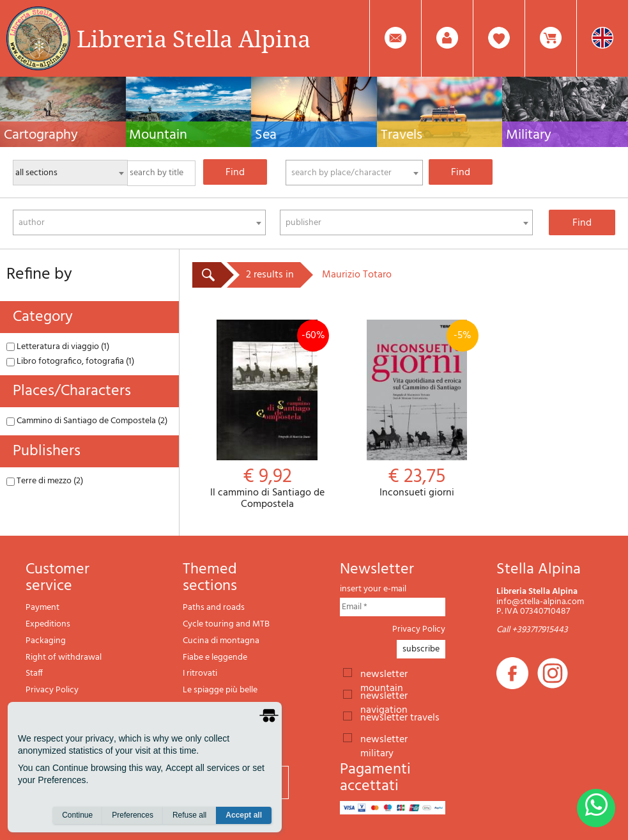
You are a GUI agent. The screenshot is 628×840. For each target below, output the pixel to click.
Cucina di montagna (221, 641)
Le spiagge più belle (220, 690)
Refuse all (189, 815)
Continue (77, 815)
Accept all (244, 815)
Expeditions (48, 624)
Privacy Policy (52, 690)
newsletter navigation (384, 695)
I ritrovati (200, 673)
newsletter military (384, 738)
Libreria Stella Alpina (194, 38)
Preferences (133, 815)
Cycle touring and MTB (226, 624)
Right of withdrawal (64, 657)
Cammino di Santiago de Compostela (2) (87, 421)
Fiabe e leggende (215, 657)
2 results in (270, 275)
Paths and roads (214, 608)
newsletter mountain (384, 673)
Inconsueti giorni (417, 409)
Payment (42, 608)
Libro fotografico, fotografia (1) (70, 362)
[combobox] (354, 173)
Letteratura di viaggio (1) (58, 347)
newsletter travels (400, 717)
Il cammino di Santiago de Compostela (267, 415)
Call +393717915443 (532, 630)
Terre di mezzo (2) (45, 481)
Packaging (46, 641)
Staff (34, 673)
